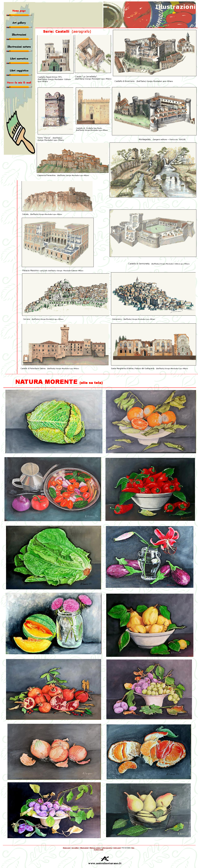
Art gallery (75, 848)
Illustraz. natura (95, 848)
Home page (67, 848)
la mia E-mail (99, 850)
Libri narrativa (107, 848)
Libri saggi (117, 848)
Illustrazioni (84, 848)
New (133, 848)
